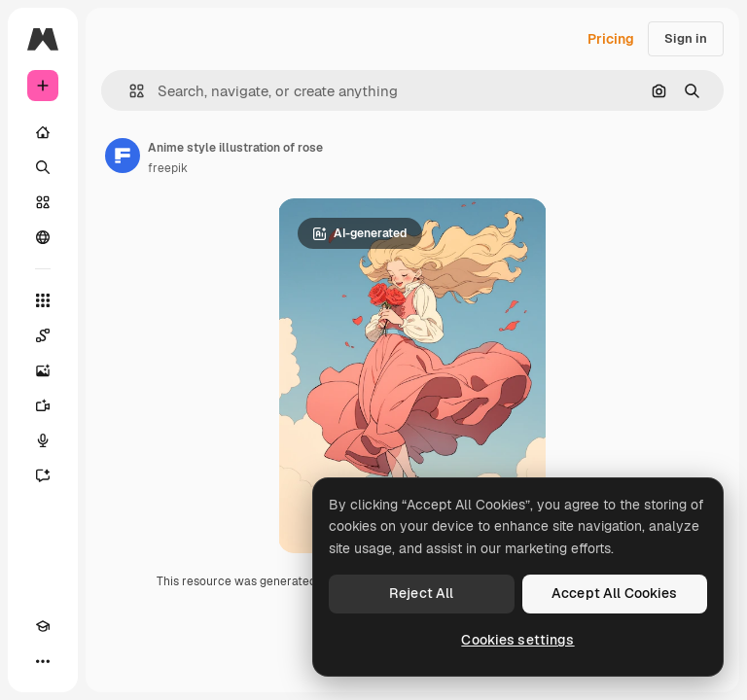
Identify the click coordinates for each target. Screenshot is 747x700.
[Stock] (43, 202)
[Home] (43, 132)
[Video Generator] (43, 405)
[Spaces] (43, 335)
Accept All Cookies (615, 593)
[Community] (43, 237)
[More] (43, 661)
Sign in (686, 38)
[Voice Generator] (43, 440)
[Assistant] (43, 475)
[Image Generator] (43, 370)
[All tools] (43, 300)
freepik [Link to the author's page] (168, 168)
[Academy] (43, 626)
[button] (129, 91)
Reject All (421, 593)
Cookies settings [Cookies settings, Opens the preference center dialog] (517, 640)
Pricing (611, 39)
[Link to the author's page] (123, 156)
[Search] (43, 167)
